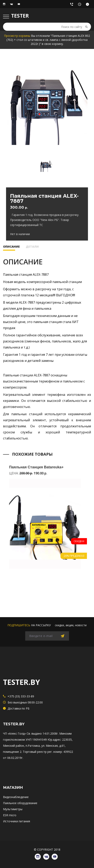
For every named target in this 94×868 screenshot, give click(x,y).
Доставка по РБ (88, 5)
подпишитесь (19, 625)
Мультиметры (13, 809)
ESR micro (10, 815)
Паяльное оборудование (20, 803)
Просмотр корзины (17, 36)
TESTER (20, 16)
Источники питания (17, 821)
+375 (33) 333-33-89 (73, 5)
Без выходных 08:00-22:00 (81, 5)
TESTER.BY (21, 682)
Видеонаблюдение (16, 797)
